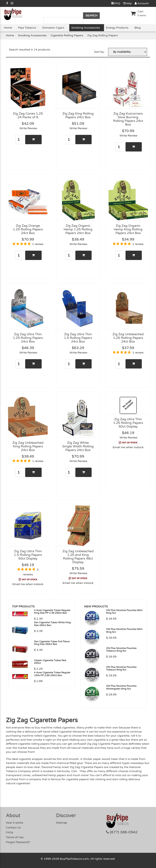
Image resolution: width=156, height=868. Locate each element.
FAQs (10, 832)
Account (142, 3)
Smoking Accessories (86, 28)
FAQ (116, 3)
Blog (138, 28)
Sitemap (62, 823)
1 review (38, 244)
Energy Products (117, 28)
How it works (15, 823)
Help (127, 3)
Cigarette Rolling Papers (67, 35)
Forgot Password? (18, 842)
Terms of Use (15, 837)
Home (8, 28)
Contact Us (13, 828)
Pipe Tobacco (27, 28)
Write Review (28, 128)
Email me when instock (128, 447)
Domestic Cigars (53, 28)
